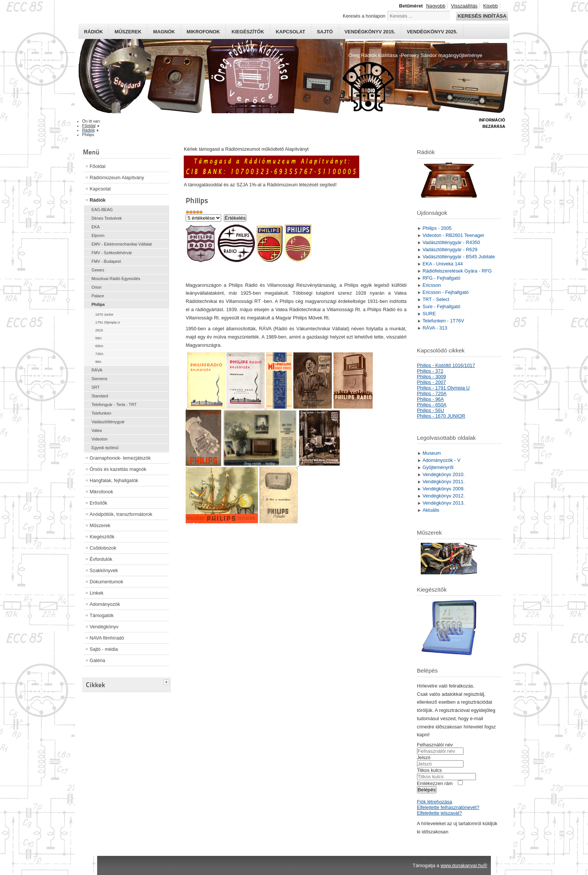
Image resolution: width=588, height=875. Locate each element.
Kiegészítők (248, 32)
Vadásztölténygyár (108, 422)
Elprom (98, 235)
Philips (98, 304)
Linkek (97, 593)
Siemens (99, 379)
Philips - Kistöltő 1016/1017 (446, 365)
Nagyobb (436, 6)
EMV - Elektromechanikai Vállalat (122, 244)
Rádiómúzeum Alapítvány (117, 178)
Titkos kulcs (429, 770)
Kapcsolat (290, 32)
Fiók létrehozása (435, 802)
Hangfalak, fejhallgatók (114, 480)
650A (99, 346)
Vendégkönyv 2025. (432, 32)
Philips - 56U (431, 410)
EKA (96, 227)
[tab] (167, 681)
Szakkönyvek (104, 570)
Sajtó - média (104, 649)
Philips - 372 (430, 371)
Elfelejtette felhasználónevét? (448, 807)
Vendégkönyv (104, 627)
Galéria (97, 660)
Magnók (164, 32)
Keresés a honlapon (364, 16)
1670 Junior (104, 315)
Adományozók (105, 604)
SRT (96, 387)
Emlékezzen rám (435, 783)
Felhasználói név (435, 745)
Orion (97, 287)
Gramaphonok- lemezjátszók (120, 458)
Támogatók (102, 615)
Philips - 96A (430, 399)
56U (98, 338)
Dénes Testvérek (107, 218)
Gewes (98, 270)
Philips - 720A (432, 393)
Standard (100, 396)
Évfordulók (101, 559)
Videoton (100, 439)
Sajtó (325, 32)
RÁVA (97, 370)
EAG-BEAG (102, 210)
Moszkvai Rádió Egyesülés (116, 279)
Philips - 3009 (432, 377)
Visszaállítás (464, 6)
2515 (99, 330)
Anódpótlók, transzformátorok (121, 514)
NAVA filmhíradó (107, 638)
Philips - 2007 (432, 382)
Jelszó (424, 757)
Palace (98, 296)
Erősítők (98, 503)
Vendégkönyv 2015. (370, 32)
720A (99, 354)
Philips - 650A (432, 405)
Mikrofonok (203, 32)
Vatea (97, 430)
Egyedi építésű (105, 448)
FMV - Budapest (106, 261)
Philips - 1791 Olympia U (443, 388)
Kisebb (490, 6)
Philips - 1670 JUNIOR (441, 416)
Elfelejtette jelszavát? (439, 813)
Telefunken (101, 413)
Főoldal (97, 166)
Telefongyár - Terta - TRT (114, 405)
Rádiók (93, 32)
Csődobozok (103, 548)
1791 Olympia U (108, 322)
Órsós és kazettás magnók (118, 469)
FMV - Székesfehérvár (112, 253)
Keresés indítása (482, 16)
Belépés (427, 790)
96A (98, 362)
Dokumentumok (106, 582)
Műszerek (128, 32)
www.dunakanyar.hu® (464, 865)
